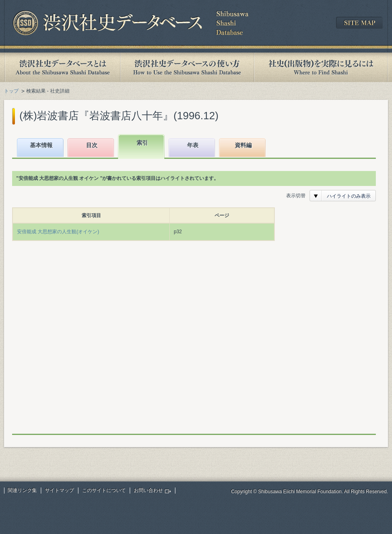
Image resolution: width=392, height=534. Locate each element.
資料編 (243, 145)
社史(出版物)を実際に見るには (321, 67)
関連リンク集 (22, 490)
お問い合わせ (148, 490)
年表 (193, 145)
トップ (11, 91)
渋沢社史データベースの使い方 (187, 67)
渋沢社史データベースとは (62, 67)
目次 (92, 145)
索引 (142, 143)
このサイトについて (104, 490)
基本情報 (41, 145)
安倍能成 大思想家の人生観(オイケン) (58, 232)
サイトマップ (59, 490)
